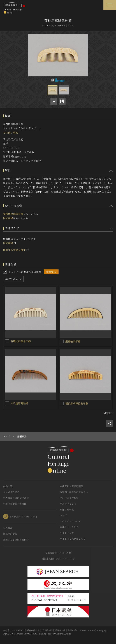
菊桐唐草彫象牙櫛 (13, 214)
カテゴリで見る (11, 492)
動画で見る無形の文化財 (16, 540)
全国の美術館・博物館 (15, 504)
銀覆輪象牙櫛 (73, 341)
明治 (15, 133)
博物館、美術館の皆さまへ (74, 492)
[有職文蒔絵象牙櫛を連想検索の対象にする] (7, 341)
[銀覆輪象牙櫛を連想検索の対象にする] (62, 341)
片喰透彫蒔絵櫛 (19, 403)
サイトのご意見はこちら (73, 539)
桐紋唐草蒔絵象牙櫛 (77, 403)
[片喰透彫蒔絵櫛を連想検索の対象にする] (7, 403)
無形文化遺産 (10, 534)
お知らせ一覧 (67, 510)
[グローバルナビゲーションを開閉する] (110, 5)
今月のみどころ (68, 504)
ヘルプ (63, 515)
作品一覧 (8, 486)
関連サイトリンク (69, 527)
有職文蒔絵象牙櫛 (21, 341)
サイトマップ (67, 533)
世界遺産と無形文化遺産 (16, 498)
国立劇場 (8, 218)
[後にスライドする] (108, 413)
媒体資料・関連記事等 (71, 486)
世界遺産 (8, 528)
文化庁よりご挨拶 (69, 498)
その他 (7, 133)
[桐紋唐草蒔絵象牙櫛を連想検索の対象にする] (62, 403)
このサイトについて (70, 521)
